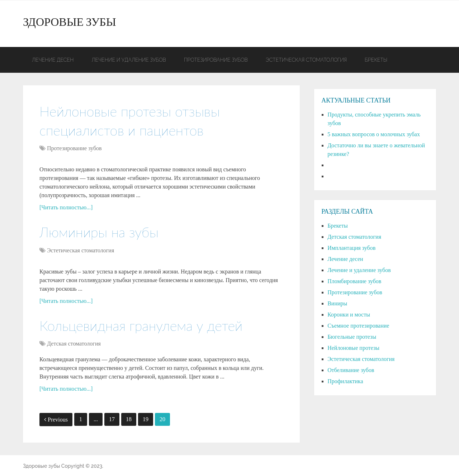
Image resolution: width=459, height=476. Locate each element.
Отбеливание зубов (351, 370)
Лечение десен (53, 60)
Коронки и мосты (349, 315)
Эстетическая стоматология (306, 60)
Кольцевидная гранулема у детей (141, 325)
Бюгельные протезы (352, 337)
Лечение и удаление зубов (129, 60)
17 (112, 419)
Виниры (337, 303)
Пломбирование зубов (354, 281)
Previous (56, 420)
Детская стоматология (74, 344)
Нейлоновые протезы (353, 348)
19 (146, 419)
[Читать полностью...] (66, 207)
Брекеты (376, 60)
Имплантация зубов (351, 248)
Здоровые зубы (70, 24)
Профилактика (345, 381)
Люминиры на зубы (99, 232)
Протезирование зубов (216, 60)
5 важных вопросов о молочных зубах (374, 134)
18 (129, 419)
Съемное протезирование (358, 326)
